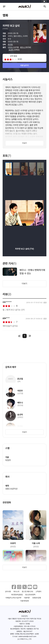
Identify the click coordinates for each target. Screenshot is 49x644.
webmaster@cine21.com (27, 636)
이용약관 (27, 598)
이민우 (10, 47)
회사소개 (16, 592)
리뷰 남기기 (24, 65)
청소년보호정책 (30, 595)
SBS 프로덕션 (11, 489)
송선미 (11, 50)
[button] (41, 170)
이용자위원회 (25, 601)
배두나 (23, 47)
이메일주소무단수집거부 (13, 598)
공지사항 (8, 592)
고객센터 (38, 592)
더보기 (25, 143)
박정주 (8, 460)
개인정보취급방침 (17, 595)
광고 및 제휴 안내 (27, 592)
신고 (45, 303)
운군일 (10, 44)
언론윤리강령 (37, 598)
